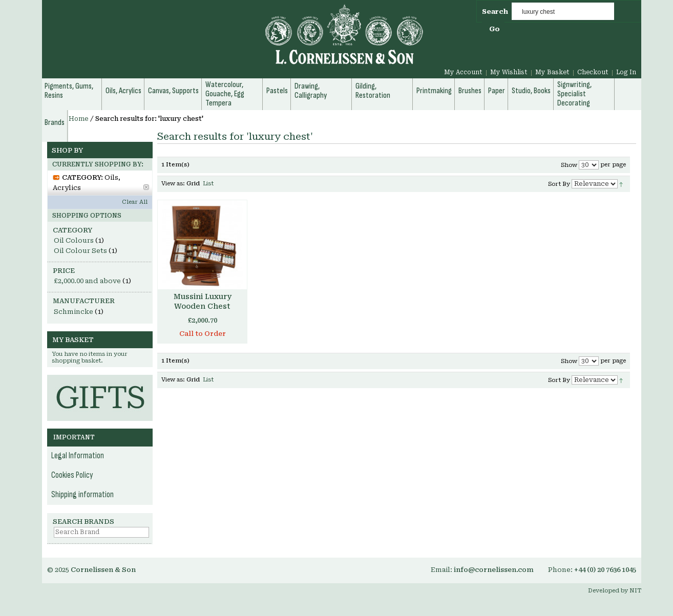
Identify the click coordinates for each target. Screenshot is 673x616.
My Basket (552, 72)
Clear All (135, 202)
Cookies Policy (72, 475)
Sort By (559, 184)
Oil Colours (74, 240)
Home (79, 119)
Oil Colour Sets (80, 251)
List (208, 184)
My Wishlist (509, 72)
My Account (463, 72)
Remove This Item (146, 187)
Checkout (593, 72)
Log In (626, 72)
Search (495, 12)
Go (495, 29)
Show (569, 165)
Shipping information (82, 495)
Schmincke (73, 312)
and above (87, 281)
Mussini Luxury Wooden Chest (203, 301)
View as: (173, 184)
